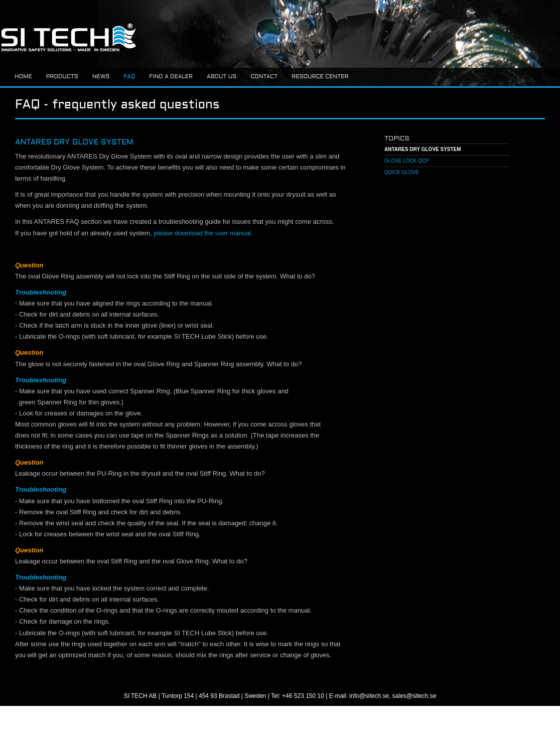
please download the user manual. (203, 233)
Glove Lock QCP (407, 161)
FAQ (129, 77)
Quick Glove (402, 172)
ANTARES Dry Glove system (423, 149)
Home (23, 77)
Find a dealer (171, 77)
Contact (264, 77)
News (101, 77)
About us (222, 77)
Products (62, 77)
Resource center (320, 77)
